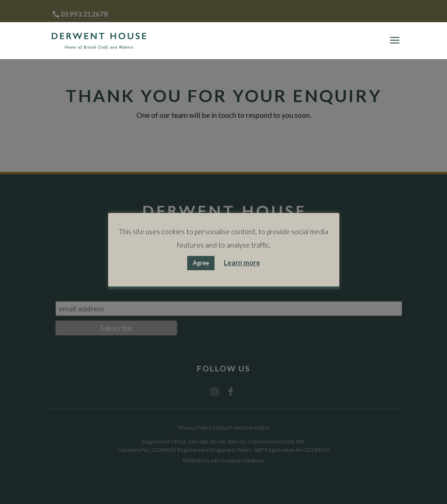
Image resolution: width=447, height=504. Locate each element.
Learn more (242, 262)
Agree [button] (201, 263)
